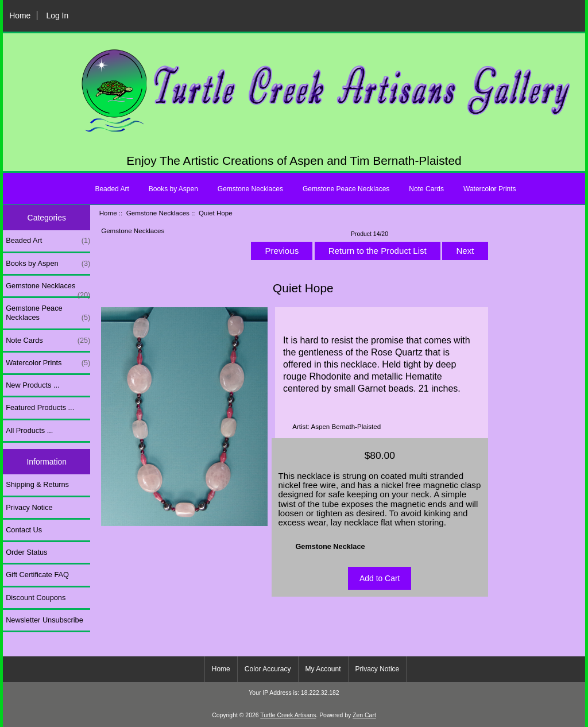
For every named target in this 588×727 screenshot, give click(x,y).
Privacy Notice (29, 507)
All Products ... (29, 430)
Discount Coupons (36, 598)
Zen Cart (364, 715)
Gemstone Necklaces (158, 213)
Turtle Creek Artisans (288, 715)
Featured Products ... (40, 407)
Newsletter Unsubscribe (45, 620)
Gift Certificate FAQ (37, 575)
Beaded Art (112, 189)
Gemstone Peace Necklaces (346, 189)
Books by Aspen (173, 189)
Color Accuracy (268, 669)
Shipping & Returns (37, 484)
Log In (57, 16)
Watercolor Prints (490, 189)
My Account (323, 669)
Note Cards (426, 189)
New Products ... (33, 385)
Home (20, 16)
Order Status (26, 552)
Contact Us (24, 530)
